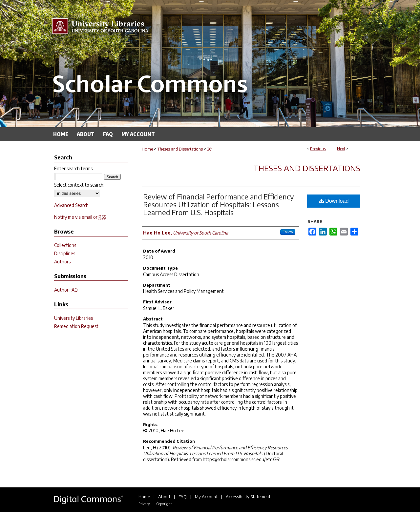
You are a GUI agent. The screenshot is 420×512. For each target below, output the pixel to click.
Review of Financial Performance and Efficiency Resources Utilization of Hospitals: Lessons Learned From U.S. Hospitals (219, 204)
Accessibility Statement (248, 497)
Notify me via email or (80, 217)
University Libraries (73, 318)
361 (210, 149)
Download (334, 201)
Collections (65, 245)
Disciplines (65, 253)
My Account (206, 497)
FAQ (183, 497)
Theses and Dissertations (180, 149)
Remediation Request (76, 326)
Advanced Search (71, 205)
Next (341, 149)
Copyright (164, 504)
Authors (62, 262)
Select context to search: (79, 185)
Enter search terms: (74, 168)
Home (147, 149)
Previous (318, 149)
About (164, 497)
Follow (288, 232)
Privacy (144, 504)
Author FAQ (66, 290)
